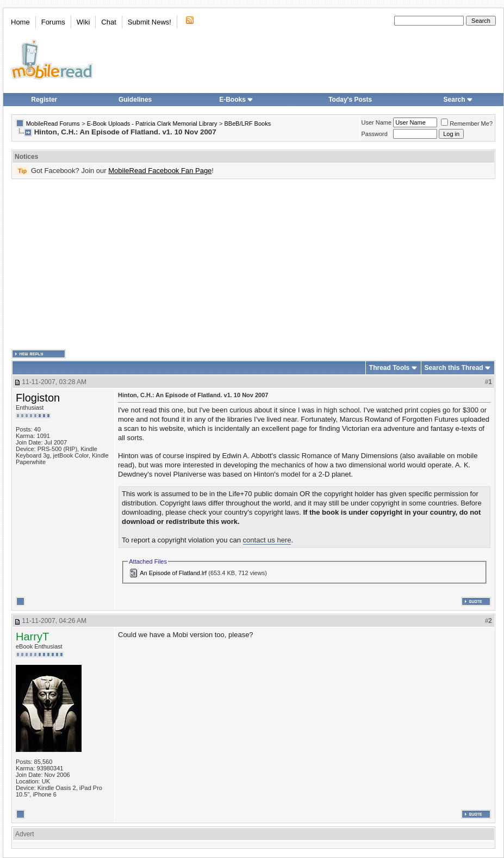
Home (20, 22)
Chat (108, 22)
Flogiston (38, 398)
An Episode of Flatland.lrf (173, 573)
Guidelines (135, 100)
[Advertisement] (237, 264)
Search (458, 100)
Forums (53, 22)
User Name (377, 122)
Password (375, 134)
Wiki (83, 22)
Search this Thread (454, 368)
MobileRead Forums (53, 124)
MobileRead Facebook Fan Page (160, 171)
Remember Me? (467, 124)
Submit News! (150, 22)
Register (44, 100)
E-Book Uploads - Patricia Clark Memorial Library (152, 124)
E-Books (236, 100)
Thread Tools (389, 368)
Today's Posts (350, 100)
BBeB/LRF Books (248, 124)
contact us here (267, 540)
